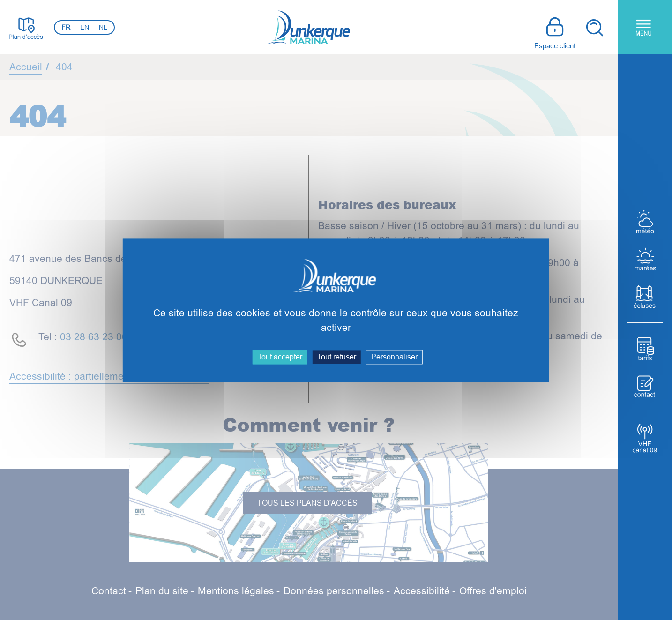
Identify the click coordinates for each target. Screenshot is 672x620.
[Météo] (645, 222)
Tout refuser (337, 357)
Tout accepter (280, 357)
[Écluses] (645, 297)
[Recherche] (594, 27)
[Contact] (645, 386)
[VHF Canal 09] (645, 438)
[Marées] (645, 259)
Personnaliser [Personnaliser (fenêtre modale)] (394, 357)
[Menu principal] (645, 27)
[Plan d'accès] (26, 27)
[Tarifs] (645, 349)
